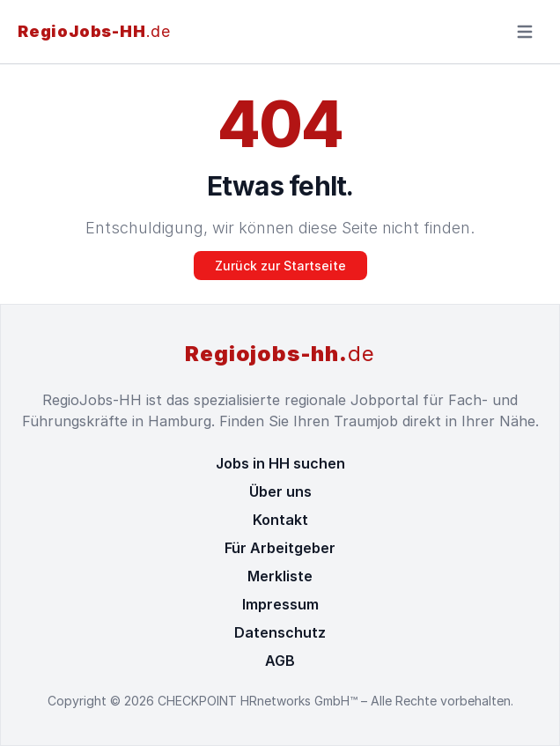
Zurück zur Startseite (280, 266)
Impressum (280, 604)
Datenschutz (280, 632)
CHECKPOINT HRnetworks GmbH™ (259, 701)
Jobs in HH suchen (280, 463)
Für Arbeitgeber (280, 548)
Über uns (280, 491)
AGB (280, 661)
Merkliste (280, 576)
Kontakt (280, 520)
